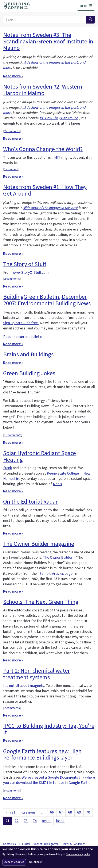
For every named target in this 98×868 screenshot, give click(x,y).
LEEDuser (25, 844)
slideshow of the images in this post (51, 208)
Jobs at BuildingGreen (46, 844)
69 (79, 812)
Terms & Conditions (74, 844)
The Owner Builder (58, 558)
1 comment (11, 169)
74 (35, 821)
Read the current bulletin (23, 337)
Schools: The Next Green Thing (41, 602)
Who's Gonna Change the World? (43, 149)
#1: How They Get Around (59, 118)
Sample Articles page (56, 574)
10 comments (13, 435)
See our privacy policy (78, 854)
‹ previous (28, 812)
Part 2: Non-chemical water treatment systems (37, 674)
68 (70, 812)
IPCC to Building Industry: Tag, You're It (49, 729)
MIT (57, 158)
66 (52, 812)
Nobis (57, 484)
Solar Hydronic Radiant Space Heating (40, 456)
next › (46, 821)
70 (88, 812)
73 (26, 821)
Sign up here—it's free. (21, 323)
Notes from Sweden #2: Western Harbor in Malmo (43, 90)
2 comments (12, 131)
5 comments (12, 791)
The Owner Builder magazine (39, 544)
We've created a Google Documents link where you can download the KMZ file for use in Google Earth (49, 780)
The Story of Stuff (25, 264)
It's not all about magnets (24, 686)
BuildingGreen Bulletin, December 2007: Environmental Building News (47, 300)
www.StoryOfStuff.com (31, 273)
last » (60, 821)
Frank (8, 468)
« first (11, 812)
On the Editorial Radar (30, 502)
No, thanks (36, 862)
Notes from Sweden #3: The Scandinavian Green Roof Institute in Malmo (48, 42)
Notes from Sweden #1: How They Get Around (45, 190)
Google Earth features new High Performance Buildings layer (42, 755)
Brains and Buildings (28, 354)
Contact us (9, 844)
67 (61, 812)
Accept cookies (14, 862)
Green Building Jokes (29, 373)
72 (17, 821)
